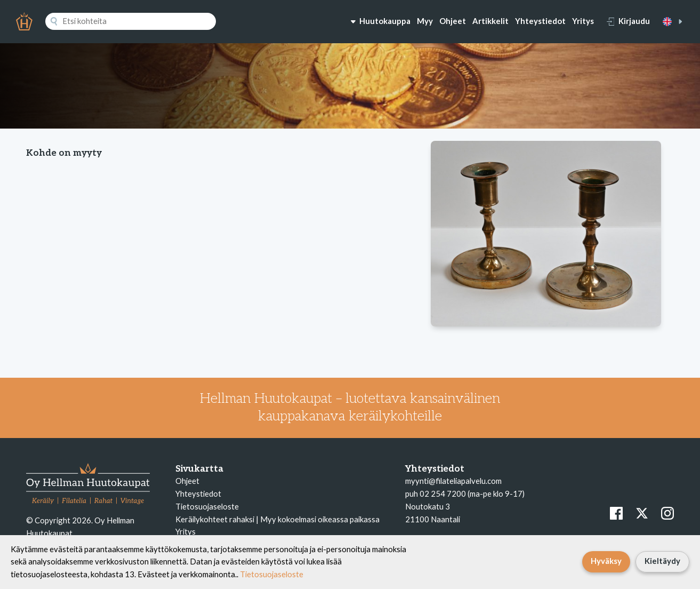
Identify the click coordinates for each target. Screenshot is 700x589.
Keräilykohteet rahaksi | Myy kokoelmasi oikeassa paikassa (277, 519)
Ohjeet (453, 21)
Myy (425, 21)
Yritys (583, 21)
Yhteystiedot (540, 21)
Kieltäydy (662, 561)
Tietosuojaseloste (207, 506)
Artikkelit (490, 21)
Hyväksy (606, 561)
